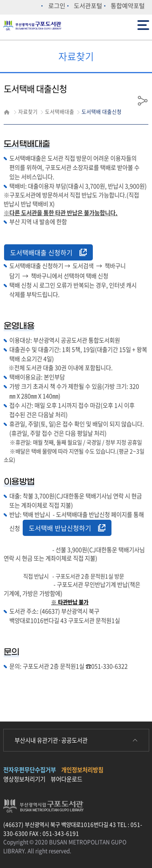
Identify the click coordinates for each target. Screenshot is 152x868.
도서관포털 (88, 5)
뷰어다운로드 (66, 779)
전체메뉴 (143, 24)
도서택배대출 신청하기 (48, 252)
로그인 (57, 5)
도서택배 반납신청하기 (67, 528)
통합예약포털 (128, 5)
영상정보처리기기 (24, 779)
